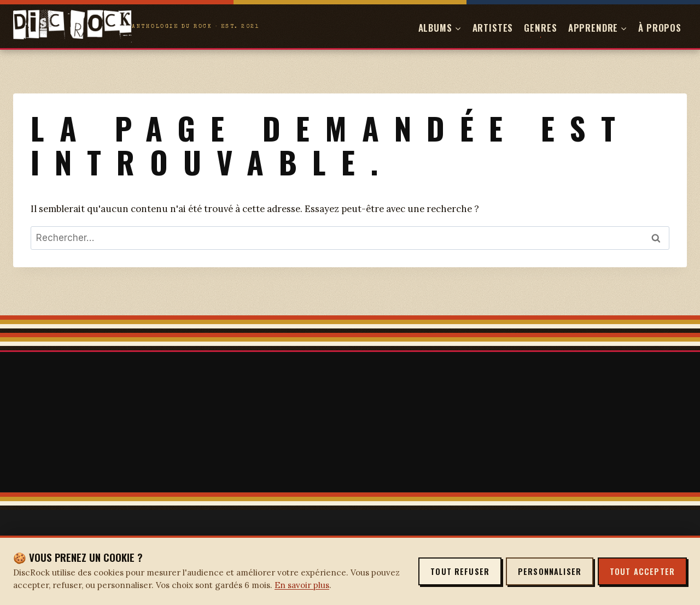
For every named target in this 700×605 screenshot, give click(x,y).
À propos (660, 28)
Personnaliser (550, 571)
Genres (540, 28)
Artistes (493, 28)
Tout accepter (642, 571)
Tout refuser (460, 571)
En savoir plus (302, 585)
